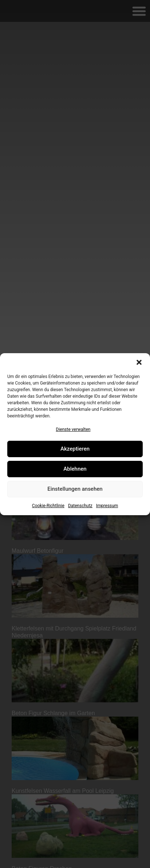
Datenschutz (80, 506)
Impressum (107, 506)
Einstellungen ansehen (75, 489)
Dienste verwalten (73, 429)
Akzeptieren (75, 449)
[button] (139, 362)
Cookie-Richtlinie (48, 506)
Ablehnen (75, 469)
